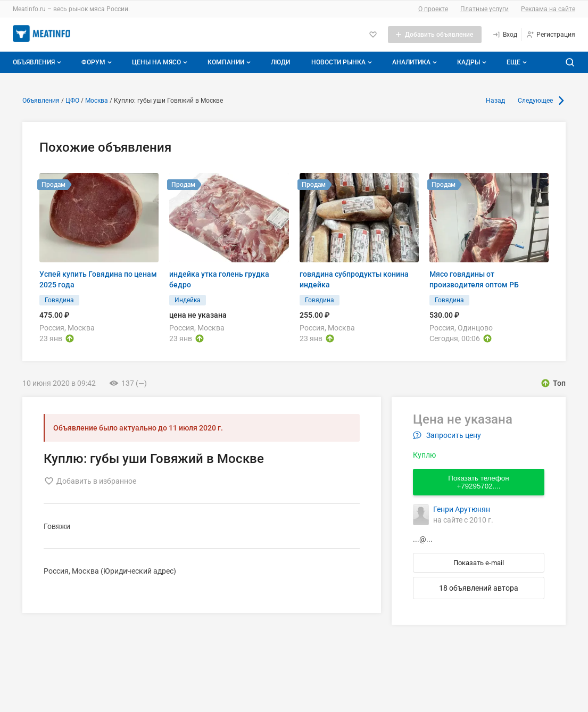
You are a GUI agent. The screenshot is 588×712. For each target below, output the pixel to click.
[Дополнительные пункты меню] (516, 62)
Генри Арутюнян (462, 509)
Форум (98, 62)
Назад (495, 101)
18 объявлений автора (479, 588)
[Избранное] (373, 35)
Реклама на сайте (548, 9)
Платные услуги (485, 9)
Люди (280, 62)
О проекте (433, 9)
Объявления (38, 62)
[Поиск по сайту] (570, 62)
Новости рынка (343, 62)
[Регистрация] (550, 35)
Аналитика (416, 62)
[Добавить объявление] (435, 35)
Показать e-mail (479, 563)
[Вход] (505, 35)
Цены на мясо (161, 62)
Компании (230, 62)
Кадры (473, 62)
